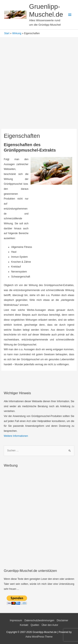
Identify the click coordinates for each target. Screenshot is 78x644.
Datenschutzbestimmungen (39, 620)
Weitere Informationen (16, 436)
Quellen (35, 625)
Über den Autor (50, 625)
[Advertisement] (39, 88)
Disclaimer (63, 620)
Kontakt (24, 625)
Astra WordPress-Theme (39, 637)
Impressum (16, 620)
